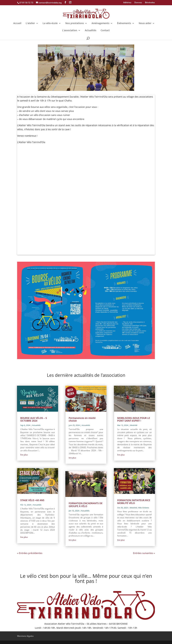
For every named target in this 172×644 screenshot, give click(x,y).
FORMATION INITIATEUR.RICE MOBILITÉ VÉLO (134, 502)
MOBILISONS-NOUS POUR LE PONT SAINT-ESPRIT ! (134, 419)
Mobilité (134, 425)
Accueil (17, 23)
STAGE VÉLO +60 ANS (32, 500)
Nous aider (145, 23)
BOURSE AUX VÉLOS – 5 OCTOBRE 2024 (34, 419)
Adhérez (127, 3)
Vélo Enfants (144, 508)
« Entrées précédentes (30, 553)
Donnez (138, 3)
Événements (124, 23)
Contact (105, 30)
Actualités (91, 30)
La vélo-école (50, 23)
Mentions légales (25, 636)
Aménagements (100, 23)
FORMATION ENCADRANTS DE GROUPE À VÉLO (86, 505)
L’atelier (30, 23)
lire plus (24, 455)
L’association (70, 30)
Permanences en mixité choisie (82, 419)
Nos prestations (75, 23)
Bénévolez (150, 3)
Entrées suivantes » (144, 553)
